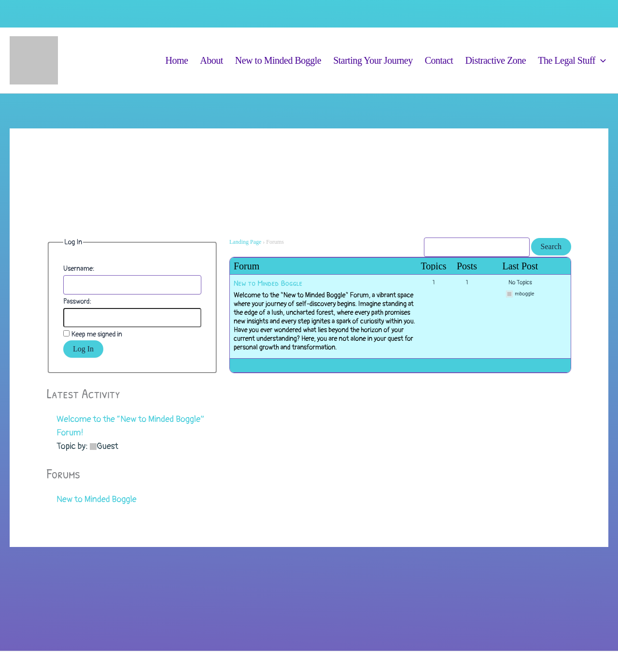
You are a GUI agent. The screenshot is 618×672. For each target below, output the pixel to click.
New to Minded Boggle (278, 60)
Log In (83, 349)
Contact (439, 60)
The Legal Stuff (572, 60)
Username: (79, 269)
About (211, 60)
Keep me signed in (97, 334)
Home (176, 60)
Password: (77, 301)
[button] (601, 60)
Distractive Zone (495, 60)
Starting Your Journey (373, 60)
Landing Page (245, 242)
